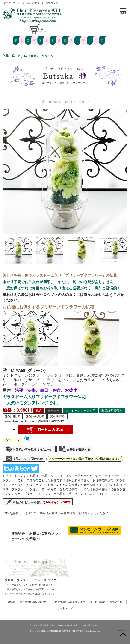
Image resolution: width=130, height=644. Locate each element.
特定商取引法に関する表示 (70, 602)
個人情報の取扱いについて (35, 602)
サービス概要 (97, 602)
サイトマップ (65, 608)
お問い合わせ (117, 602)
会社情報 (10, 602)
